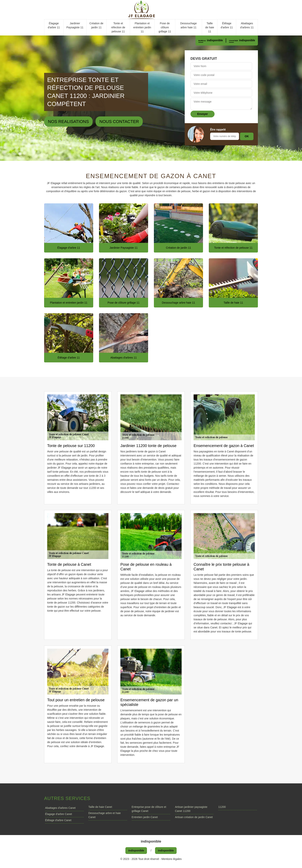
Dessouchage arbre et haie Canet (105, 815)
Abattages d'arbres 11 (247, 25)
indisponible (215, 40)
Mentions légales (172, 859)
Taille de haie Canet (100, 807)
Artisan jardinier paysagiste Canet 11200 (191, 809)
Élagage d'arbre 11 (54, 25)
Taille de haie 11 (210, 27)
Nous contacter (119, 122)
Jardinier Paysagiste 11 (75, 25)
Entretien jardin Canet (145, 817)
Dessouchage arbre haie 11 (189, 25)
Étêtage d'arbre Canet (58, 820)
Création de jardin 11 (96, 25)
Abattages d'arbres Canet (60, 808)
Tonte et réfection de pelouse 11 (118, 27)
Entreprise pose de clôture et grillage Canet (149, 809)
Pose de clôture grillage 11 (165, 27)
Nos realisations (68, 122)
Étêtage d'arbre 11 (227, 25)
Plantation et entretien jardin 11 (142, 27)
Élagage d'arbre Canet (59, 814)
